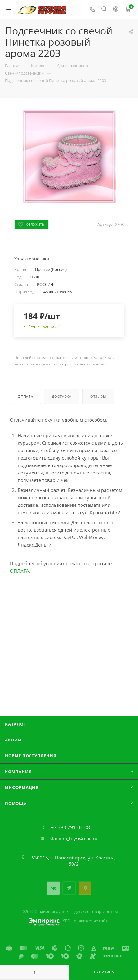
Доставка (62, 396)
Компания (18, 772)
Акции (13, 740)
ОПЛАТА (20, 571)
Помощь (16, 803)
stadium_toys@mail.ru (73, 838)
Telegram (69, 888)
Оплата (25, 396)
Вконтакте (53, 888)
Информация (22, 787)
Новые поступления (31, 756)
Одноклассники (85, 888)
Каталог (16, 724)
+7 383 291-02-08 (70, 827)
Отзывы (98, 396)
